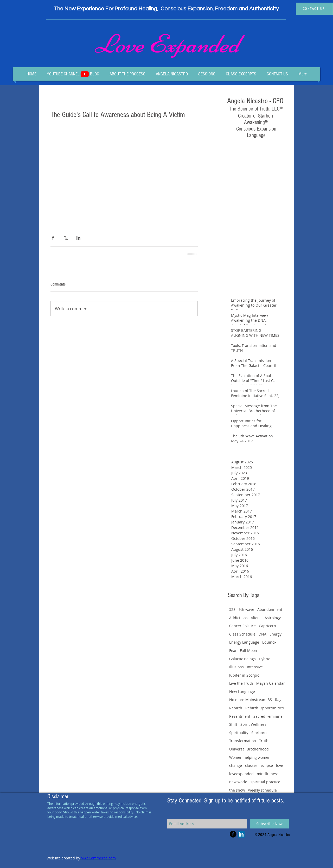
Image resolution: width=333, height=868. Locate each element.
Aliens (256, 618)
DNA (262, 634)
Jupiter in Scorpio (244, 675)
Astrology (273, 618)
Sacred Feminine (268, 716)
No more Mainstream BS (251, 700)
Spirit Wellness (253, 724)
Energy (276, 634)
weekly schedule (262, 790)
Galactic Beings (242, 659)
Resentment (240, 716)
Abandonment (270, 609)
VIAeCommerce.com (98, 858)
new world (238, 782)
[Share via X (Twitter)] (66, 238)
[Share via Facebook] (53, 238)
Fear (233, 650)
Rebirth (236, 708)
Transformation (243, 741)
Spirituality (239, 733)
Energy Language (244, 642)
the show (237, 790)
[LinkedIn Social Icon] (241, 834)
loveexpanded (241, 774)
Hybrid (265, 659)
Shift (233, 724)
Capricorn (267, 626)
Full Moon (248, 650)
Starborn (259, 733)
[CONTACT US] (314, 9)
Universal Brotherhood (249, 749)
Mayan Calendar (271, 683)
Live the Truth (241, 683)
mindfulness (268, 774)
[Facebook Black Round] (233, 834)
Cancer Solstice (242, 626)
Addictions (238, 618)
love (280, 765)
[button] (207, 74)
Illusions (236, 667)
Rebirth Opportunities (265, 708)
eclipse (267, 765)
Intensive (255, 667)
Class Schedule (242, 634)
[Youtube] (85, 74)
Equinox (269, 642)
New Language (242, 692)
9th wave (246, 609)
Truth (264, 741)
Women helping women (250, 757)
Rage (279, 700)
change (236, 765)
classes (251, 765)
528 (232, 609)
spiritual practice (265, 782)
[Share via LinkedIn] (78, 238)
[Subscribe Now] (269, 824)
